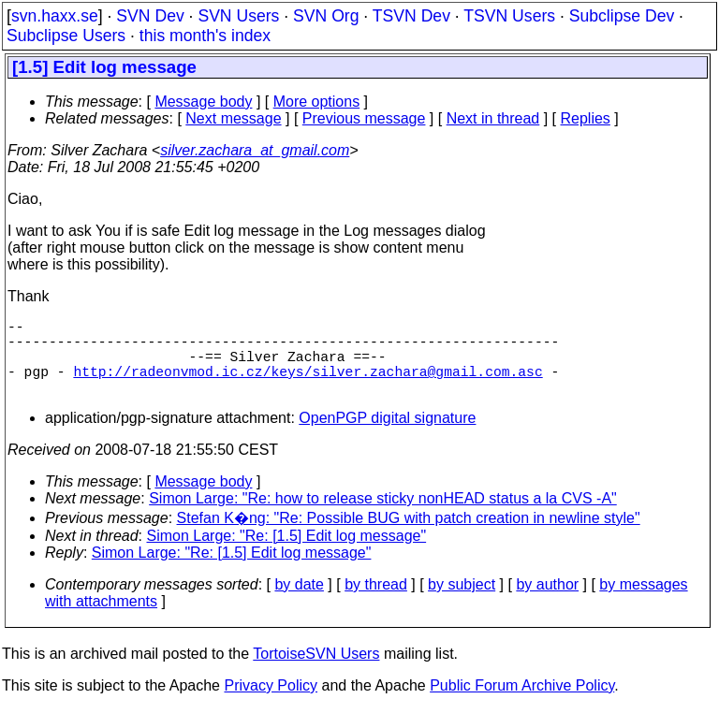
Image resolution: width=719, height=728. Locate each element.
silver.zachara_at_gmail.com (255, 150)
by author (547, 603)
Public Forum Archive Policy (522, 704)
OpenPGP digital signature (387, 437)
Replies (586, 118)
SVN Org (326, 16)
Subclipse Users (66, 36)
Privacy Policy (271, 704)
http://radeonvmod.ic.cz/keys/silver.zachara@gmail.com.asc (308, 386)
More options (317, 102)
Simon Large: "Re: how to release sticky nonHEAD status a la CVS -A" (383, 517)
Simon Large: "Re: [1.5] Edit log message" (287, 554)
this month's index (205, 36)
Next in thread (493, 118)
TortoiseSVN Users (316, 672)
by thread (376, 603)
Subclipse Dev (622, 16)
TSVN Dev (411, 16)
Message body (203, 102)
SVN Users (238, 16)
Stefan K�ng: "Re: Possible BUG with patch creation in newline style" (409, 537)
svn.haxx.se (55, 16)
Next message (233, 118)
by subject (462, 603)
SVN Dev (150, 16)
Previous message (364, 118)
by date (299, 603)
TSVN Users (509, 16)
